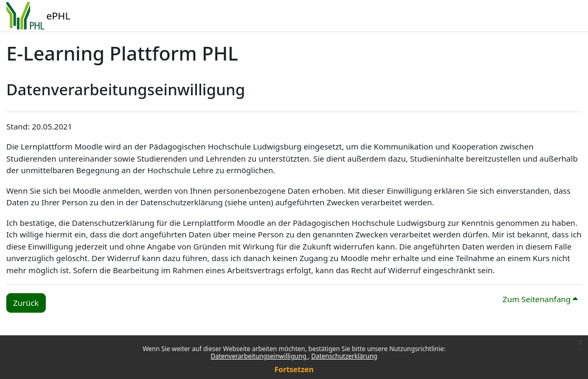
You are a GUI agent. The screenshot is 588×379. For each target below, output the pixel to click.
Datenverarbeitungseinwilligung (259, 356)
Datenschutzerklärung (344, 356)
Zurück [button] (26, 303)
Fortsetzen (294, 369)
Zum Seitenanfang (540, 299)
